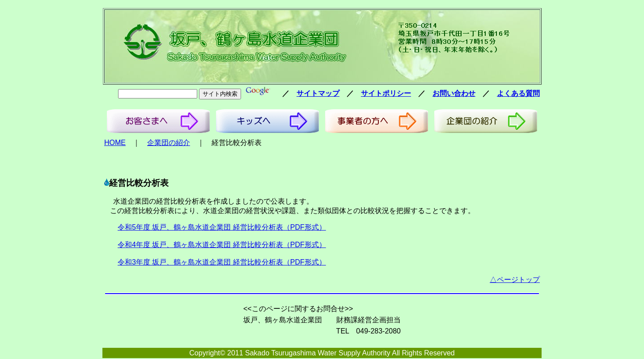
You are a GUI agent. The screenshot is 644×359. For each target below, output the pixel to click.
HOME (115, 143)
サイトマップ (318, 93)
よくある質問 (518, 93)
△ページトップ (515, 280)
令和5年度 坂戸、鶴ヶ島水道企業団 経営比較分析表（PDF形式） (222, 227)
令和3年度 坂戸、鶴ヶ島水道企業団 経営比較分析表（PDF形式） (222, 262)
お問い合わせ (454, 93)
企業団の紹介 (169, 143)
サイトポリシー (386, 93)
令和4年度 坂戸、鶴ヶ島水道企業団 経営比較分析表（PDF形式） (222, 245)
